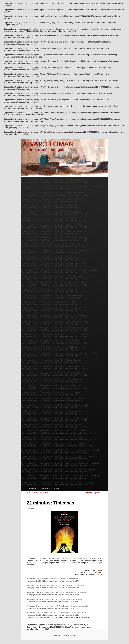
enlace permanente (82, 617)
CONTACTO (45, 488)
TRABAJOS (33, 488)
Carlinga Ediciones (94, 572)
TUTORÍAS (58, 488)
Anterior (88, 493)
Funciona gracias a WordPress (64, 635)
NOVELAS (51, 617)
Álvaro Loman (63, 617)
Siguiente (98, 493)
